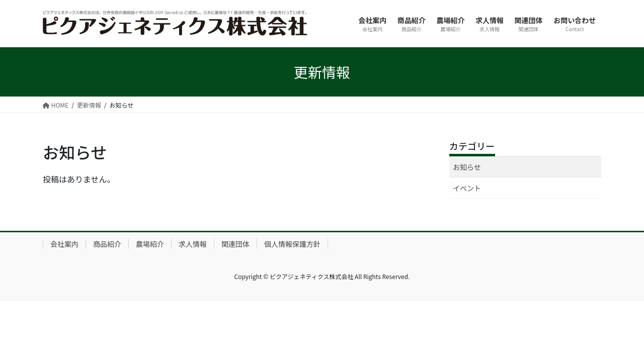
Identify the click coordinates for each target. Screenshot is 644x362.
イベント (467, 188)
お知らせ (467, 167)
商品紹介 (107, 244)
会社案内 (64, 244)
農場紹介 (150, 244)
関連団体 (235, 244)
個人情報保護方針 (292, 244)
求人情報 (193, 244)
